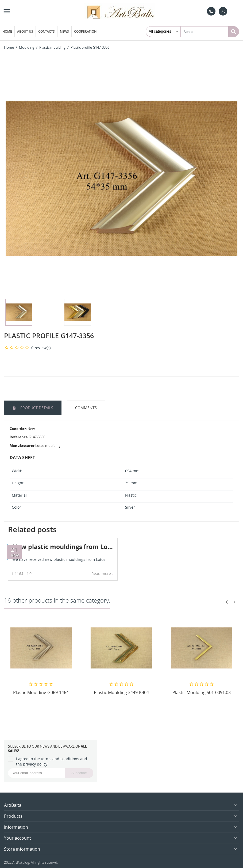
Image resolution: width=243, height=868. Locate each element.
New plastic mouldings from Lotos (65, 547)
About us (25, 31)
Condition (18, 429)
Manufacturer (22, 446)
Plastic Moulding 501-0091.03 (202, 692)
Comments (86, 408)
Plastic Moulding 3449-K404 (121, 692)
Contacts (47, 31)
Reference (19, 437)
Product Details (36, 408)
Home (7, 31)
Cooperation (85, 31)
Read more (102, 574)
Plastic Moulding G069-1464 (41, 692)
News (64, 31)
